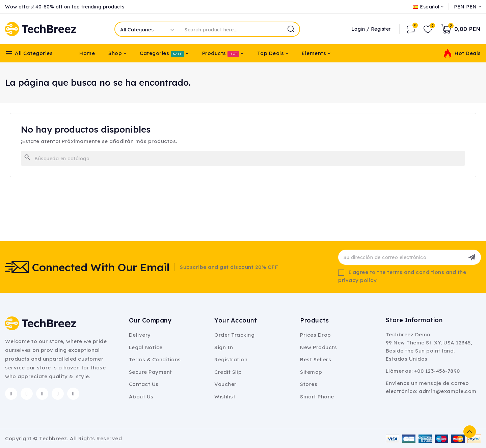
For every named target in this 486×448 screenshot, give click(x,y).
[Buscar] (243, 158)
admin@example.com (448, 391)
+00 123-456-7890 (437, 371)
